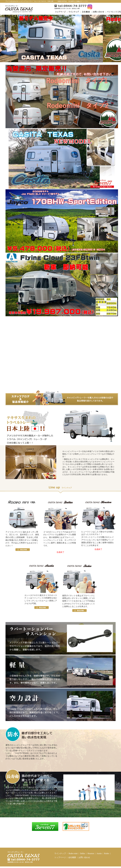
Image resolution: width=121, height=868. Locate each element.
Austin (99, 853)
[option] (61, 39)
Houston (91, 853)
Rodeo (107, 853)
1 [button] (59, 59)
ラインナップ (60, 853)
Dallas (83, 853)
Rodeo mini (73, 853)
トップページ (60, 857)
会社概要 (72, 857)
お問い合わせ (84, 857)
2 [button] (62, 59)
